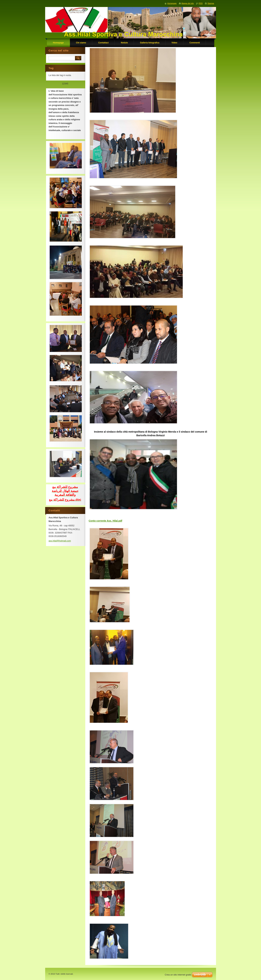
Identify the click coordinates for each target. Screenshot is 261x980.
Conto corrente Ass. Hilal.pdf (105, 521)
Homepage (172, 3)
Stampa (211, 3)
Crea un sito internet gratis (178, 975)
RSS (201, 3)
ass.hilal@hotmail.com (60, 541)
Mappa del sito (188, 3)
